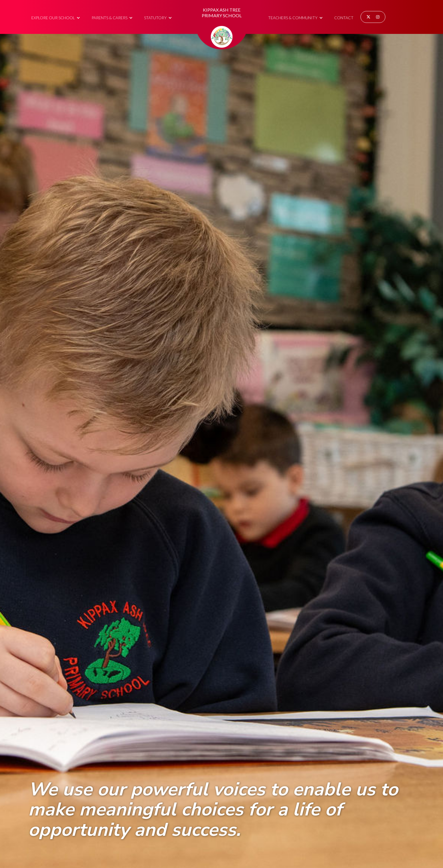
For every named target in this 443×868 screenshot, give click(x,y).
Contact (344, 18)
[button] (56, 17)
